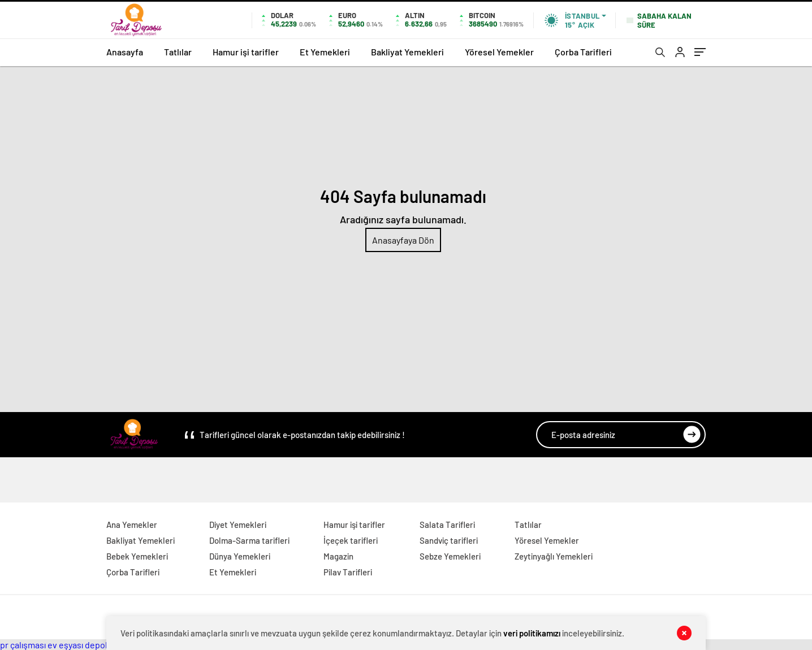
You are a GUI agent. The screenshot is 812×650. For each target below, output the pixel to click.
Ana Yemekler (132, 525)
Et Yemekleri (325, 52)
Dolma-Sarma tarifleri (249, 540)
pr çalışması (23, 645)
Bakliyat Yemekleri (407, 52)
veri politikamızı (532, 633)
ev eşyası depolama (86, 645)
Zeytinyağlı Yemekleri (554, 556)
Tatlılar (178, 52)
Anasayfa (125, 52)
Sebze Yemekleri (450, 556)
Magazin (338, 556)
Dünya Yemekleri (240, 556)
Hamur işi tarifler (246, 52)
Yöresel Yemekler (499, 52)
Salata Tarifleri (447, 525)
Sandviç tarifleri (449, 540)
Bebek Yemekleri (137, 556)
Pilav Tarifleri (348, 572)
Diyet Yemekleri (238, 525)
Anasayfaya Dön (403, 240)
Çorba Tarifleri (583, 52)
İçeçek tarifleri (351, 540)
